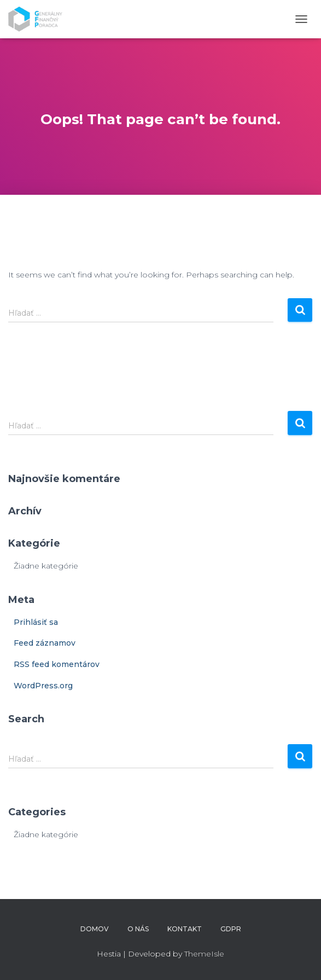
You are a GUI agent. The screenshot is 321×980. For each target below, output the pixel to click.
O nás (138, 929)
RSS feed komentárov (57, 664)
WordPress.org (43, 686)
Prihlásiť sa (36, 622)
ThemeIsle (204, 954)
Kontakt (185, 929)
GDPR (231, 929)
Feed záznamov (45, 643)
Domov (95, 929)
